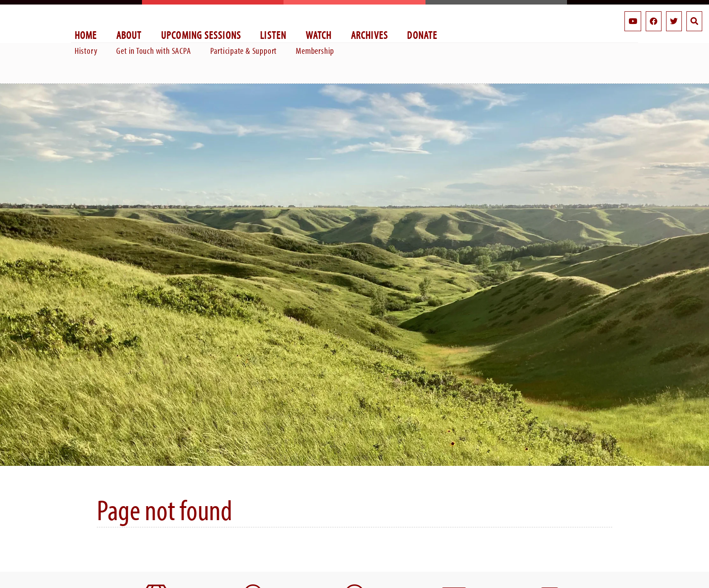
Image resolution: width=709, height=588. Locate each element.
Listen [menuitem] (273, 35)
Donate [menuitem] (422, 35)
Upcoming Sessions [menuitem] (201, 35)
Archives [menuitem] (370, 35)
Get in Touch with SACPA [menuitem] (154, 50)
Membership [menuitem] (315, 50)
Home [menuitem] (86, 35)
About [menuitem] (129, 35)
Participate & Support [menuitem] (244, 50)
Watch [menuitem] (319, 35)
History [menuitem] (86, 50)
